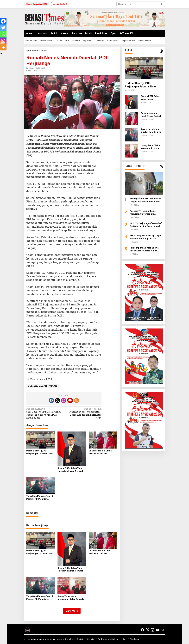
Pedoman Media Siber (109, 639)
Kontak (80, 639)
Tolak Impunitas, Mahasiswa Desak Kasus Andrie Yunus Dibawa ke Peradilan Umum (144, 249)
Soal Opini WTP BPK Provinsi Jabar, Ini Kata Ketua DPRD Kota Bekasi (44, 413)
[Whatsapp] (3, 34)
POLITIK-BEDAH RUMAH (42, 386)
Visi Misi (90, 639)
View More (72, 611)
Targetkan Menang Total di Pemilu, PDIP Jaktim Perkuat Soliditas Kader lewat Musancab (40, 498)
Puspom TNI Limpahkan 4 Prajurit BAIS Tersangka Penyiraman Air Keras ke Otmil (145, 213)
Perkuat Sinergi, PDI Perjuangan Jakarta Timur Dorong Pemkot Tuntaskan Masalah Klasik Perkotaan (40, 452)
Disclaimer (135, 639)
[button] (162, 4)
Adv (125, 639)
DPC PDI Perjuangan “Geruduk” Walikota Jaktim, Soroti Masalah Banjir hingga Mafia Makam (146, 225)
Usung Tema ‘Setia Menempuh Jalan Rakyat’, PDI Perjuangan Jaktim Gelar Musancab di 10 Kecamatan (71, 598)
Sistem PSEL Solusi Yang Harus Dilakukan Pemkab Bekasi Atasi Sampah (70, 470)
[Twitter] (3, 28)
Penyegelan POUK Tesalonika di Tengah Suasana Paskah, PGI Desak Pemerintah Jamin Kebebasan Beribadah (146, 200)
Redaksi (69, 639)
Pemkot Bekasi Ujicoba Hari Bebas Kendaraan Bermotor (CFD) (83, 413)
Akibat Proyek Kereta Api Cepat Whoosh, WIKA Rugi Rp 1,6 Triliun (146, 237)
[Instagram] (3, 41)
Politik (29, 70)
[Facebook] (3, 21)
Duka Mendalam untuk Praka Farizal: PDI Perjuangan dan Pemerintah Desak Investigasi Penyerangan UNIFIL (101, 452)
